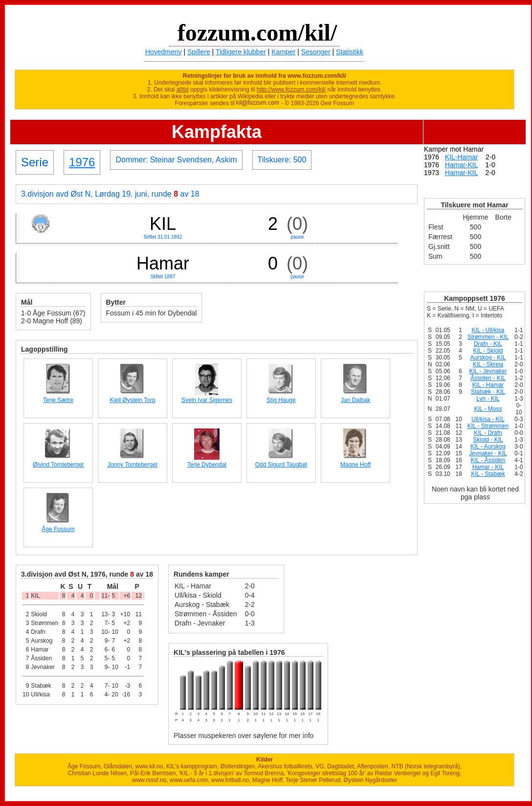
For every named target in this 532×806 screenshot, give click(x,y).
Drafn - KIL (488, 344)
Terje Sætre (58, 400)
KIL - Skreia (488, 364)
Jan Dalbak (355, 400)
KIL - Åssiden (488, 460)
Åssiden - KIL (488, 378)
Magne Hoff (355, 465)
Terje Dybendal (207, 465)
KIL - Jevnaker (488, 371)
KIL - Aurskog (488, 447)
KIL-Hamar (462, 157)
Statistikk (350, 52)
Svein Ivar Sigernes (207, 400)
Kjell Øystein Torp (132, 400)
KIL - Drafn (488, 433)
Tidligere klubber (241, 52)
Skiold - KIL (488, 440)
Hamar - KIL (488, 467)
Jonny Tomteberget (133, 465)
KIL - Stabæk (488, 474)
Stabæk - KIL (488, 392)
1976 (82, 162)
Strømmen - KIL (488, 337)
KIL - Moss (488, 409)
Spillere (199, 52)
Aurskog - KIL (488, 358)
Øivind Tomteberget (58, 465)
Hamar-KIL (461, 165)
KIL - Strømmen (488, 426)
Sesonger (316, 52)
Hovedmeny (164, 52)
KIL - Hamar (488, 385)
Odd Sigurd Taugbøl (281, 465)
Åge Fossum (58, 529)
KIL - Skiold (488, 351)
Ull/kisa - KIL (488, 419)
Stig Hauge (281, 400)
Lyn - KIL (488, 399)
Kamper (283, 52)
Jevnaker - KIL (488, 453)
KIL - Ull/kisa (488, 330)
